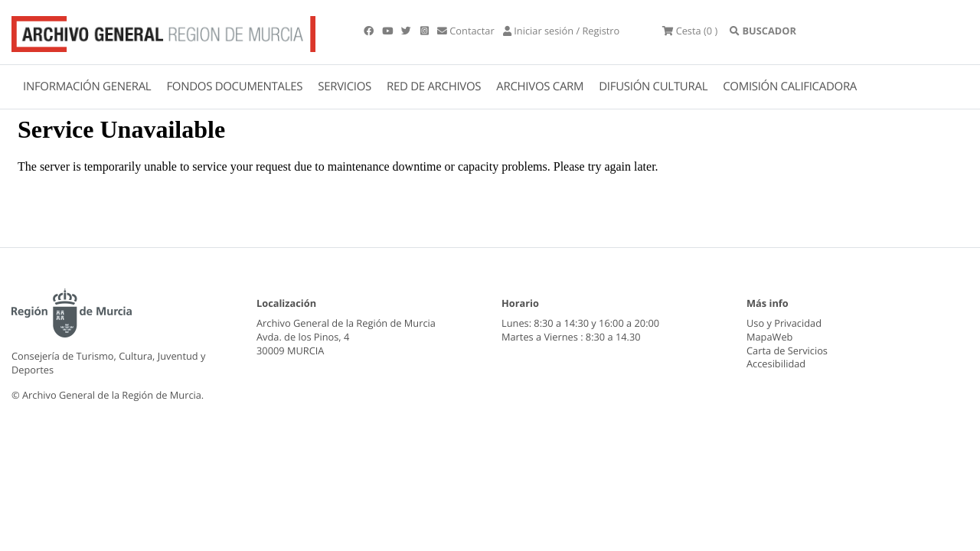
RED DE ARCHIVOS (434, 86)
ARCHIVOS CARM (540, 86)
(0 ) (690, 31)
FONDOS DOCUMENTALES (234, 86)
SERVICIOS (345, 86)
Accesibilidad (776, 364)
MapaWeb (769, 337)
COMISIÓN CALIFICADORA (790, 86)
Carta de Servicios (787, 350)
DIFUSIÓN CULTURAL (653, 86)
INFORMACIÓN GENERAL (87, 86)
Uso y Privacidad (784, 323)
